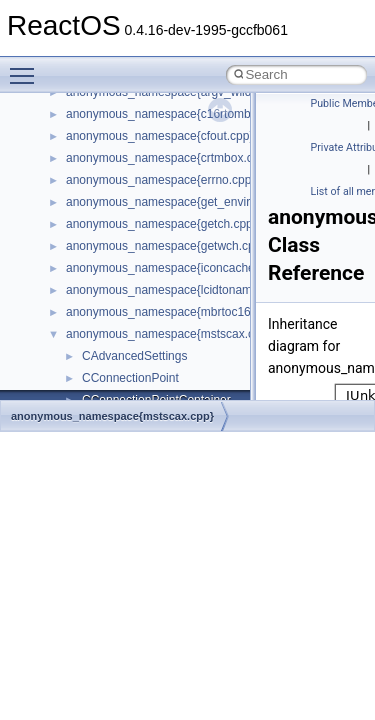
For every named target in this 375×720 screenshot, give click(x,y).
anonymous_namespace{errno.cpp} (160, 180)
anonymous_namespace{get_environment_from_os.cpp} (216, 202)
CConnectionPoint (130, 378)
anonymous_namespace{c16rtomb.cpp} (171, 114)
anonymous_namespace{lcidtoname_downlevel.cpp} (206, 290)
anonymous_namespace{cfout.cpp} (159, 136)
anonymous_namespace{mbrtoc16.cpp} (171, 312)
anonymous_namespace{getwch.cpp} (165, 246)
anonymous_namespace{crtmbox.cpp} (168, 158)
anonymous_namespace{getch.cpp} (161, 224)
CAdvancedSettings (134, 356)
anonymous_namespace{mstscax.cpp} (168, 334)
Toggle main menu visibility (27, 67)
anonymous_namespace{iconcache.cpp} (173, 268)
